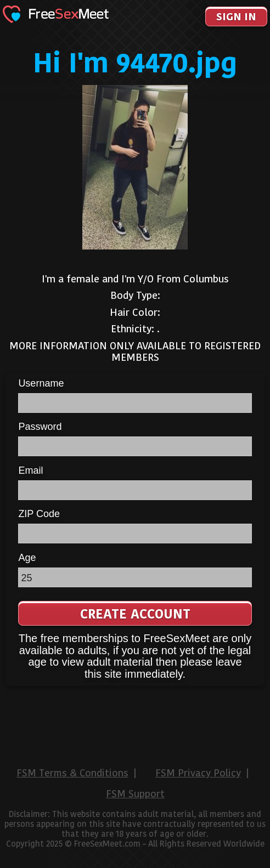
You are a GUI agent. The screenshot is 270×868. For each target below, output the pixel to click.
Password (40, 427)
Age (27, 558)
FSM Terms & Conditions (72, 773)
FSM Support (135, 794)
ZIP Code (39, 514)
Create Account (135, 614)
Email (30, 470)
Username (41, 383)
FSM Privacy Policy (198, 773)
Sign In (236, 17)
